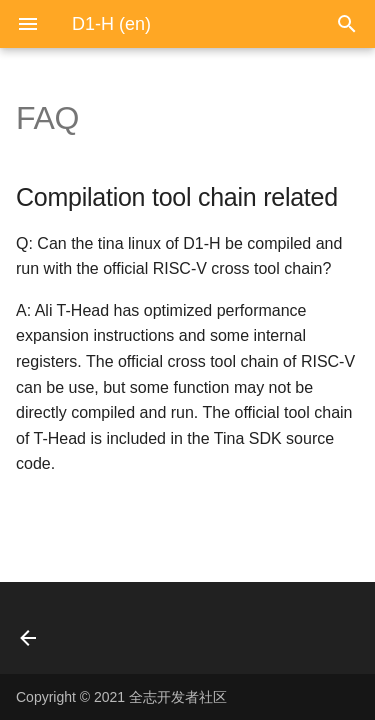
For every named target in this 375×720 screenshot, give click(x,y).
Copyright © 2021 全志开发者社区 (121, 697)
